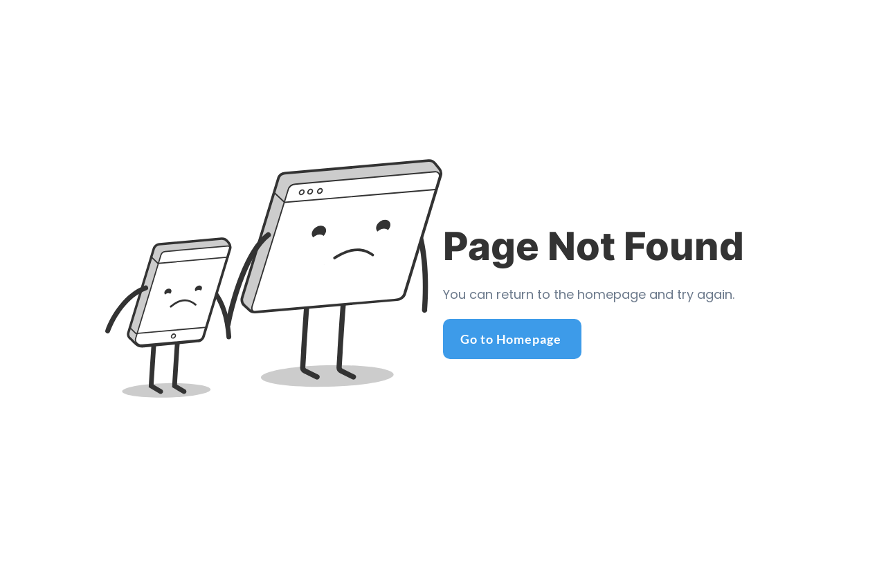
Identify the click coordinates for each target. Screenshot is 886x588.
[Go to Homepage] (512, 339)
